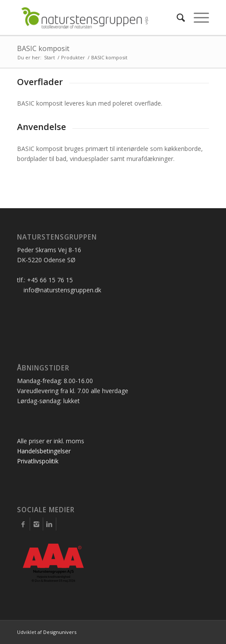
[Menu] (197, 17)
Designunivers (60, 632)
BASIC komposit (43, 48)
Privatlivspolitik (38, 461)
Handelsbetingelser (44, 451)
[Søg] (176, 17)
